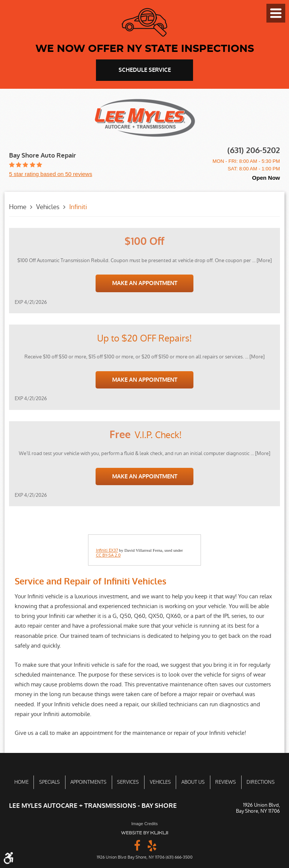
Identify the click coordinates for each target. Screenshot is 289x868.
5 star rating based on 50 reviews (51, 174)
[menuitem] (21, 782)
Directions (261, 782)
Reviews (226, 782)
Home (18, 207)
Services (128, 782)
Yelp (152, 845)
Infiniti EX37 (107, 551)
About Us (193, 782)
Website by (144, 833)
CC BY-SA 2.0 (108, 555)
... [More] (261, 260)
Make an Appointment (145, 283)
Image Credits (144, 824)
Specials (49, 782)
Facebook (137, 845)
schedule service (145, 70)
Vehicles (48, 207)
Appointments (88, 782)
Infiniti (78, 207)
